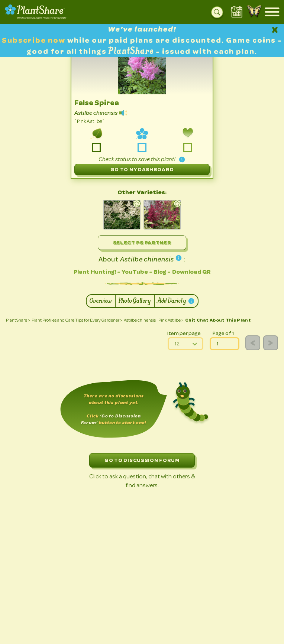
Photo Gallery (135, 301)
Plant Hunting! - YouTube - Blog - (122, 272)
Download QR (191, 272)
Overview (101, 301)
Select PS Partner (142, 243)
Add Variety (176, 301)
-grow (96, 148)
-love (188, 148)
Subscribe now (35, 40)
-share (142, 148)
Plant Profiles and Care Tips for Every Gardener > (77, 320)
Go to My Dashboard (142, 169)
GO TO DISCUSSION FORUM (142, 460)
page (210, 337)
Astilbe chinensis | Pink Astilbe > (154, 320)
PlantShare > (18, 320)
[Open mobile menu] (272, 12)
